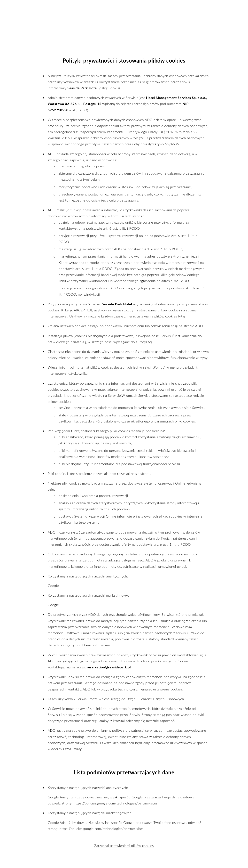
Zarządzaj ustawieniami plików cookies (124, 846)
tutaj (182, 316)
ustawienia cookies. (168, 689)
